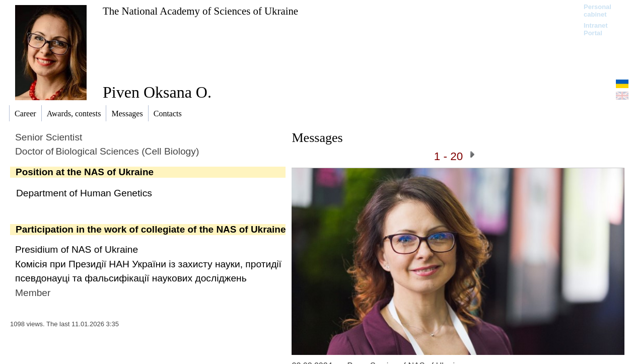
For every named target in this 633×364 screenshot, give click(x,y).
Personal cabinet (597, 11)
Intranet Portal (596, 29)
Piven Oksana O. (157, 92)
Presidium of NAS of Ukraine (77, 249)
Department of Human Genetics (84, 193)
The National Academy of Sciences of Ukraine (200, 11)
